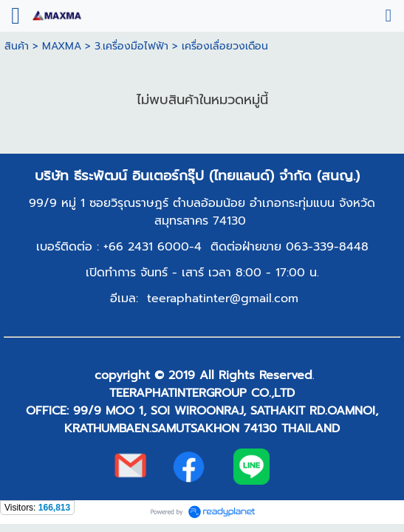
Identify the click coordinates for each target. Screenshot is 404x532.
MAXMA (62, 46)
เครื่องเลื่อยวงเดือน (225, 46)
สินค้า (17, 46)
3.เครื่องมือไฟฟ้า (131, 46)
